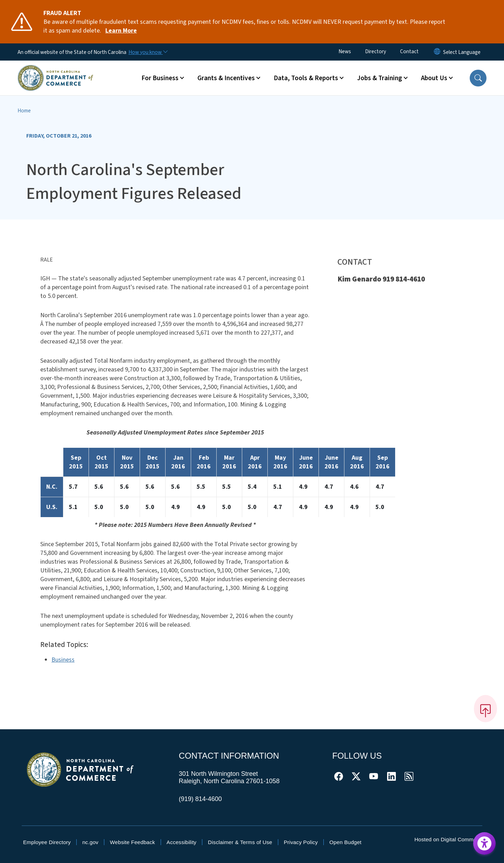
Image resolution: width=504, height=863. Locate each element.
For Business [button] (160, 78)
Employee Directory (47, 842)
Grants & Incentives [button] (226, 78)
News (345, 51)
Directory (376, 51)
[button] (478, 78)
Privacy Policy (301, 842)
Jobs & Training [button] (380, 78)
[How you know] (148, 52)
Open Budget (345, 842)
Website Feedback (132, 842)
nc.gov (90, 842)
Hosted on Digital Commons (448, 839)
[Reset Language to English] (437, 52)
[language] (462, 52)
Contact (409, 51)
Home (24, 111)
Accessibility (181, 842)
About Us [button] (434, 78)
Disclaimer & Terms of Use (240, 842)
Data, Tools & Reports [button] (306, 78)
